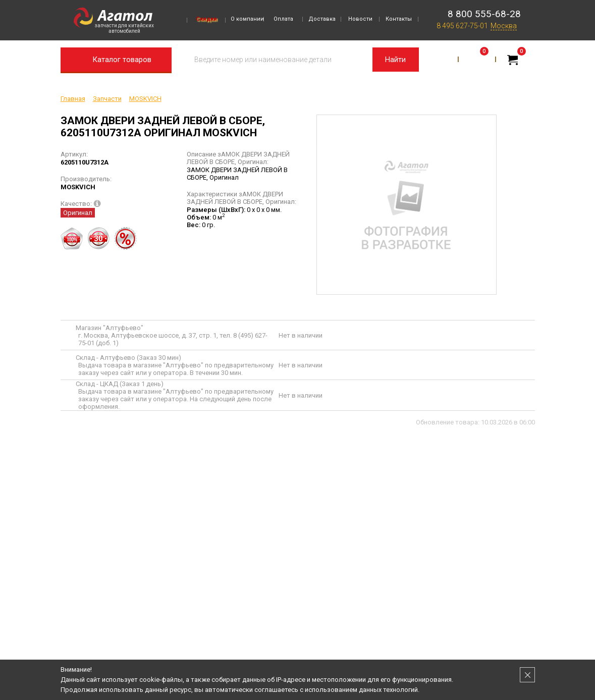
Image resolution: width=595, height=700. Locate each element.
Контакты (399, 19)
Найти (395, 60)
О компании (247, 19)
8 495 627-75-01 (462, 26)
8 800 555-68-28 (484, 14)
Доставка (322, 19)
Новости (360, 19)
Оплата (283, 19)
